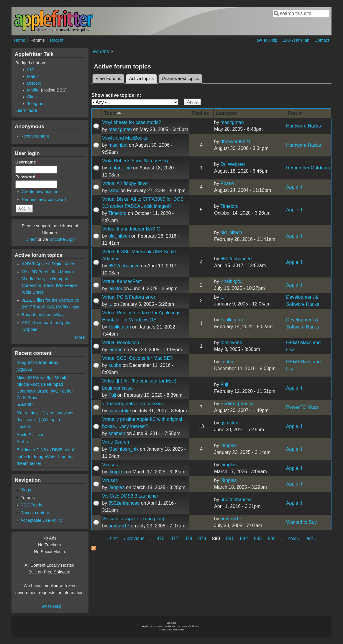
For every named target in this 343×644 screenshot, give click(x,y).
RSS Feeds (31, 505)
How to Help (50, 606)
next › (294, 538)
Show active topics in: (116, 95)
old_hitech (119, 236)
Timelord (117, 213)
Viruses (110, 465)
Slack (32, 97)
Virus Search (115, 442)
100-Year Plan (296, 40)
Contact (322, 40)
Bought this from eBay (43, 315)
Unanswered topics (180, 79)
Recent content (35, 136)
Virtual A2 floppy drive (125, 183)
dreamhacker (29, 463)
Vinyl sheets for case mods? (132, 122)
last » (311, 538)
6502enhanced (124, 266)
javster (115, 289)
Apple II (294, 187)
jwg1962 (24, 369)
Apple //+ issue (31, 435)
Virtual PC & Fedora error (129, 297)
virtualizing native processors (132, 404)
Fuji (112, 395)
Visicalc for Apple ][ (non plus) (133, 519)
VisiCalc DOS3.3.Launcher (130, 496)
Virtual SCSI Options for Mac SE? (137, 358)
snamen (117, 433)
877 (174, 538)
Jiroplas (228, 446)
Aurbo (22, 442)
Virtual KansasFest (122, 281)
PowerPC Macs (302, 407)
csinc (114, 191)
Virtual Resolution (120, 343)
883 (258, 538)
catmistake (120, 411)
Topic (113, 113)
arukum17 (119, 526)
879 (202, 538)
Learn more (26, 110)
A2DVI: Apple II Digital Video (49, 264)
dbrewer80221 (235, 142)
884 (272, 538)
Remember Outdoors (308, 168)
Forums (38, 40)
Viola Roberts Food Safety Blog (135, 161)
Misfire (33, 90)
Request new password (44, 200)
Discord (34, 83)
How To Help (265, 40)
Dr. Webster (233, 164)
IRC (31, 70)
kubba (115, 365)
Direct (31, 239)
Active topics (143, 78)
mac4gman (120, 129)
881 (230, 538)
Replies (200, 113)
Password (27, 177)
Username (27, 162)
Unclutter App (62, 239)
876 (161, 538)
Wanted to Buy (301, 522)
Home (19, 40)
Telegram (36, 104)
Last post (227, 113)
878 (188, 538)
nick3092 (25, 405)
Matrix (33, 76)
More (80, 337)
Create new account (41, 192)
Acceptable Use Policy (41, 520)
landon (116, 350)
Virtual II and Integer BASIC (131, 229)
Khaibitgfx (231, 281)
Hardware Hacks (303, 126)
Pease (227, 183)
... (110, 304)
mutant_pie (120, 168)
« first (112, 538)
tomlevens (231, 343)
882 (244, 538)
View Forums (108, 79)
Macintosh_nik (124, 449)
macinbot (118, 145)
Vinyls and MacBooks (125, 138)
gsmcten (229, 423)
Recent (57, 40)
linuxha (23, 426)
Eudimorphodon (237, 404)
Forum (295, 113)
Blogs (26, 490)
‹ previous (134, 538)
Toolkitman (119, 327)
